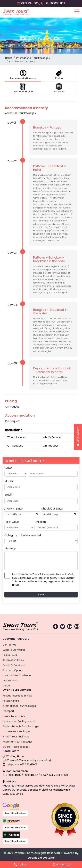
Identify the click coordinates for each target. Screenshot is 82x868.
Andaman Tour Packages (18, 742)
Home (9, 58)
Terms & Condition (14, 665)
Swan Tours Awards (14, 650)
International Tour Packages (33, 58)
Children (40, 522)
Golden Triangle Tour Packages (21, 726)
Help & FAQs (10, 655)
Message (10, 548)
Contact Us (9, 645)
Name (8, 468)
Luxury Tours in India (14, 716)
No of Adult (12, 522)
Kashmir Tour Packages (16, 731)
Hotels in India (11, 701)
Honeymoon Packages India (19, 721)
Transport (8, 711)
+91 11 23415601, (30, 3)
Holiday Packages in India (17, 696)
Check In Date (13, 509)
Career (7, 686)
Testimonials (10, 680)
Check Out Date (52, 509)
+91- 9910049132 (55, 3)
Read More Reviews (15, 813)
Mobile (9, 481)
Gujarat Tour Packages (16, 747)
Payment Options (13, 670)
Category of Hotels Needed (23, 535)
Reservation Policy (13, 660)
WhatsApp (62, 865)
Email (8, 495)
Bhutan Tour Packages (16, 737)
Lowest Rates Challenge (17, 675)
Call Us (20, 865)
